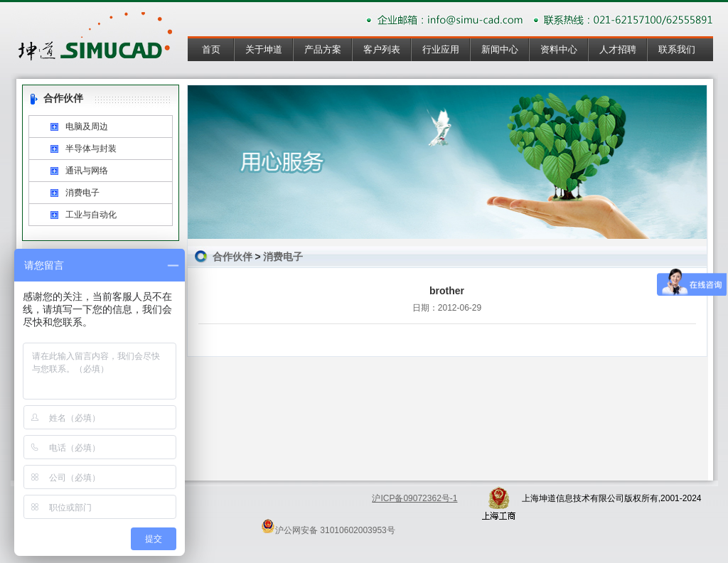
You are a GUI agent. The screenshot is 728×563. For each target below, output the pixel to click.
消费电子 (82, 193)
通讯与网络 (87, 171)
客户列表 (382, 49)
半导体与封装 (91, 149)
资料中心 (559, 49)
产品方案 (323, 49)
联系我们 (677, 49)
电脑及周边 (87, 127)
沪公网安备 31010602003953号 (328, 526)
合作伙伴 (232, 257)
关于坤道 (264, 49)
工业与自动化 (91, 215)
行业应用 (441, 49)
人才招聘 (618, 49)
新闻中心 (500, 49)
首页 (211, 49)
